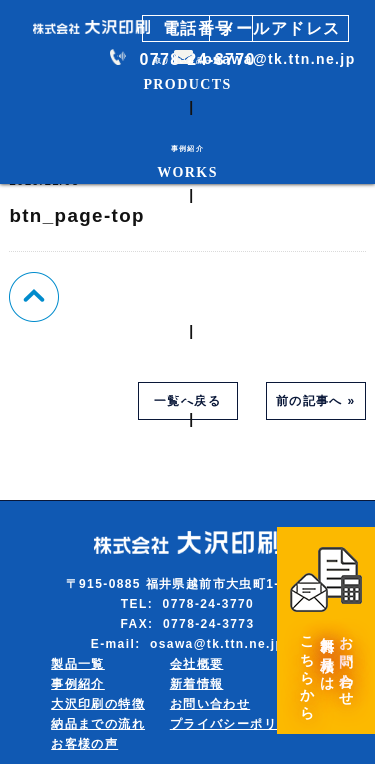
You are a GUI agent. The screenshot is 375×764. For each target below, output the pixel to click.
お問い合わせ (210, 704)
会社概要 (197, 664)
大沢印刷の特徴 (98, 704)
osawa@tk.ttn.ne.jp (279, 59)
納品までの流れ (98, 724)
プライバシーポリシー (237, 724)
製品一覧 (78, 664)
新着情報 (197, 684)
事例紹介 (78, 684)
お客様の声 (84, 744)
